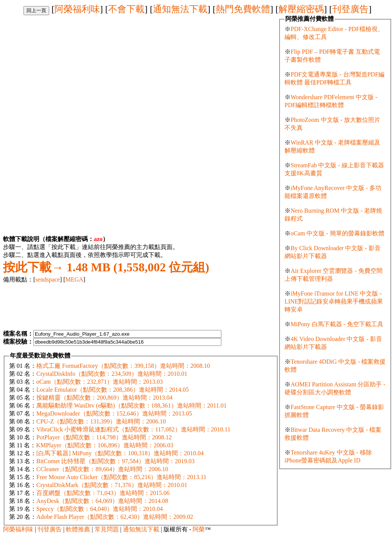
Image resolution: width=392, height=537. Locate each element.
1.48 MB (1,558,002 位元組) (106, 267)
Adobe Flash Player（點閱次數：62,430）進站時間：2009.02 (115, 517)
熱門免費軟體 (243, 9)
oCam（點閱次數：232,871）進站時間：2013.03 (100, 382)
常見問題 (107, 529)
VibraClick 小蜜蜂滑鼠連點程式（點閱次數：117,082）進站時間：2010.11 (133, 429)
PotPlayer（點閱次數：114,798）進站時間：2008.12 (104, 437)
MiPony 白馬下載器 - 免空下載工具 (337, 324)
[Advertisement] (67, 68)
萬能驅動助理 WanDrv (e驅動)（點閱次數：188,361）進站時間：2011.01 (131, 405)
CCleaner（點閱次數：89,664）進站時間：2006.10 (102, 469)
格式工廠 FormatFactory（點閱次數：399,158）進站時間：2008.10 (123, 366)
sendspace (47, 279)
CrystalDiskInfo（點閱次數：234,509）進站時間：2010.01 (112, 374)
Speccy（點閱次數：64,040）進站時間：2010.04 (100, 509)
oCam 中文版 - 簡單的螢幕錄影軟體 (338, 233)
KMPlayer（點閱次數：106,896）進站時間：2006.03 (105, 445)
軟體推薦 (78, 529)
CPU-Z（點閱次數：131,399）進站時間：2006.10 (101, 421)
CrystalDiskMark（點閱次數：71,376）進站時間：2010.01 (112, 485)
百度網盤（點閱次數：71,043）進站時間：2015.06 (103, 493)
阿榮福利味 (77, 9)
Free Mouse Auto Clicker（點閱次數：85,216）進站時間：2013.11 (121, 477)
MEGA (74, 279)
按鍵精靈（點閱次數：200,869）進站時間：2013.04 (104, 398)
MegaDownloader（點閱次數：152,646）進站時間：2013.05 (114, 413)
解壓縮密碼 (301, 9)
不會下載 (126, 9)
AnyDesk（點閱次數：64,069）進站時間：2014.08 (102, 501)
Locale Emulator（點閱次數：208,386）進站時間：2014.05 (113, 390)
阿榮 (199, 529)
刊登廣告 (350, 9)
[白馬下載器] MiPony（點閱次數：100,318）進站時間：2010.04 (120, 453)
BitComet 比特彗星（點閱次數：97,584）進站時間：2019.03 (115, 461)
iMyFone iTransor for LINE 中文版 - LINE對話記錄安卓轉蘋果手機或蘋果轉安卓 (334, 301)
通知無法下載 (180, 9)
